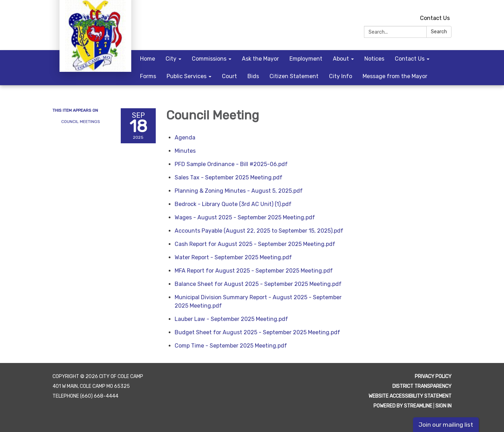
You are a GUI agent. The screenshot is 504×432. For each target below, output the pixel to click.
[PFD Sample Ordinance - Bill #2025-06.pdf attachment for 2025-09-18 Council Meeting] (231, 164)
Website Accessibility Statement (410, 396)
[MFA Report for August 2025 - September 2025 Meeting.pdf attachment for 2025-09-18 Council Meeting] (254, 271)
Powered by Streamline (403, 406)
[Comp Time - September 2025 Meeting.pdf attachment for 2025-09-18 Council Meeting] (231, 346)
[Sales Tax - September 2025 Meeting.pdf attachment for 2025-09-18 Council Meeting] (229, 177)
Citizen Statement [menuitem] (294, 76)
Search (439, 32)
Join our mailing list (446, 425)
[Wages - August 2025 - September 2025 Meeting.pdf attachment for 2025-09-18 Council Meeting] (245, 217)
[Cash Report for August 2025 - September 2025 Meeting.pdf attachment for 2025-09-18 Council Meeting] (255, 244)
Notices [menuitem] (374, 59)
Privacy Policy (433, 376)
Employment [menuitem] (306, 59)
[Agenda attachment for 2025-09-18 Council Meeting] (185, 138)
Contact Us (435, 18)
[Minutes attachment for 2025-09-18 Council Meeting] (185, 151)
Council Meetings (81, 122)
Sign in (443, 406)
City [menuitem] (171, 59)
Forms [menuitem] (148, 76)
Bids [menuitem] (253, 76)
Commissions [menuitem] (209, 59)
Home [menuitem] (148, 59)
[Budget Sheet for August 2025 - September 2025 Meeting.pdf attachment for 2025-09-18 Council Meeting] (257, 332)
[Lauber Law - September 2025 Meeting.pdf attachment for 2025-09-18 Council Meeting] (231, 319)
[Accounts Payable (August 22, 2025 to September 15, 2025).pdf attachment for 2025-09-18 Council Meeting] (259, 231)
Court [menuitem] (229, 76)
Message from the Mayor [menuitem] (395, 76)
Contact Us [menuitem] (410, 59)
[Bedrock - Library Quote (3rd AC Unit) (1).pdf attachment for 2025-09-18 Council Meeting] (233, 204)
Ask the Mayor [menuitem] (260, 59)
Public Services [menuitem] (187, 76)
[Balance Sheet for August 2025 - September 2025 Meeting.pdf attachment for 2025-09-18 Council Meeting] (258, 284)
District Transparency (422, 386)
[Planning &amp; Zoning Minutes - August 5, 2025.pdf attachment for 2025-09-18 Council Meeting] (239, 191)
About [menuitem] (341, 59)
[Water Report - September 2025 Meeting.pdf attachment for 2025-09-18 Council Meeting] (233, 257)
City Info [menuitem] (341, 76)
